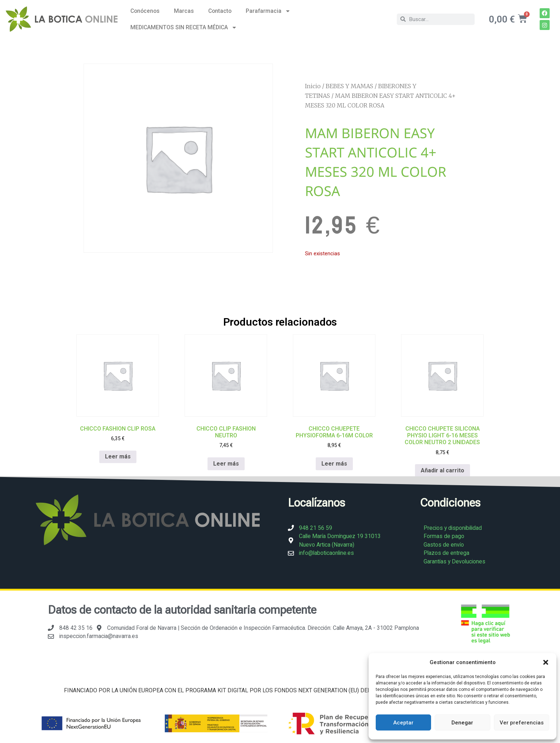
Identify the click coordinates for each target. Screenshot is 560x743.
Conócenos (145, 11)
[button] (546, 662)
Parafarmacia (268, 11)
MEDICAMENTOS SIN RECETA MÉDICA (184, 27)
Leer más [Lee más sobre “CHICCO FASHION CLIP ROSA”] (118, 456)
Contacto (220, 11)
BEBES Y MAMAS (349, 86)
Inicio (313, 86)
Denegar (462, 723)
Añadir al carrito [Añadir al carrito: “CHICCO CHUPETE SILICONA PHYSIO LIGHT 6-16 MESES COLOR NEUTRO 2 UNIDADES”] (442, 470)
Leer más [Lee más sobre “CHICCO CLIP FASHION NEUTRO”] (226, 463)
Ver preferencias (522, 723)
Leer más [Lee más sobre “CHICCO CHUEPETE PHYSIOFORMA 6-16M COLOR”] (334, 463)
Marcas (184, 11)
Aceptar (403, 723)
